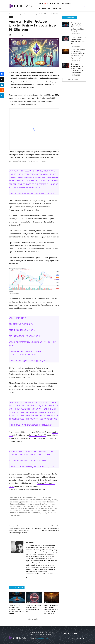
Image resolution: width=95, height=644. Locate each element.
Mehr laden (34, 618)
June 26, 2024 (48, 467)
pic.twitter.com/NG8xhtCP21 (23, 355)
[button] (84, 6)
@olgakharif (35, 351)
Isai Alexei (17, 35)
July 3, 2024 (42, 361)
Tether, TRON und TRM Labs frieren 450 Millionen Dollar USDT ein (34, 607)
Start (10, 14)
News (15, 14)
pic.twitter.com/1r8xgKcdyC (43, 419)
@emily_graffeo (20, 351)
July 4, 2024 (49, 193)
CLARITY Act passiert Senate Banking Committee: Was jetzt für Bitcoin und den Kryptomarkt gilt (51, 609)
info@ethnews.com (42, 637)
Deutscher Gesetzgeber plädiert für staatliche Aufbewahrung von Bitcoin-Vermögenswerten (21, 531)
